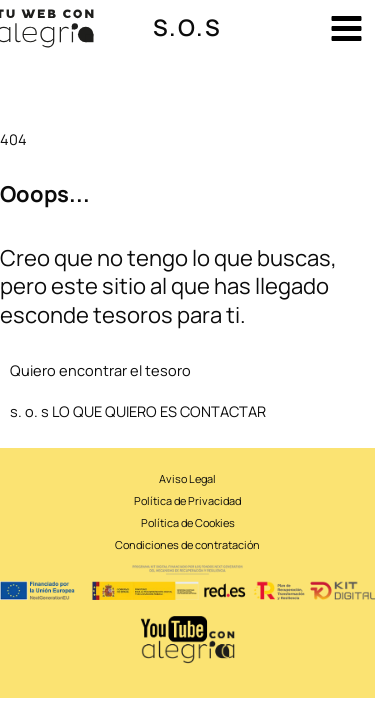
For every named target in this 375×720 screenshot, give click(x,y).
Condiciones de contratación (187, 544)
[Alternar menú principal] (346, 28)
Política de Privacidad (187, 500)
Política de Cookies (188, 522)
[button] (187, 28)
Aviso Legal (187, 478)
